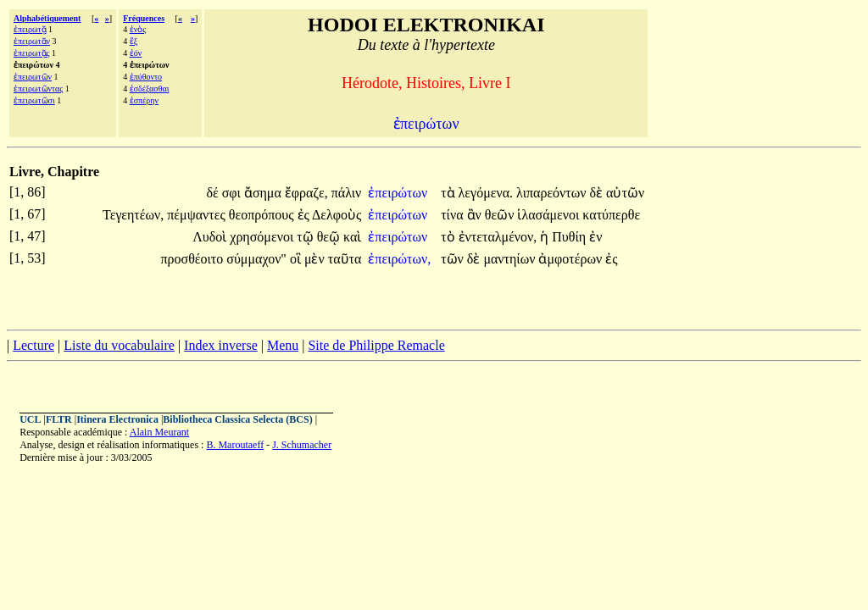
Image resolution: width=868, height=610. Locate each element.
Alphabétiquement (47, 18)
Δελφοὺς (337, 215)
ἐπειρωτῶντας (38, 89)
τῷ (306, 237)
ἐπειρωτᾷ (30, 29)
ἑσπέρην (144, 100)
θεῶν (501, 215)
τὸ (449, 237)
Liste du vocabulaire (119, 345)
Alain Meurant (159, 432)
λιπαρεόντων (553, 193)
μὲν (316, 259)
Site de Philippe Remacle (376, 345)
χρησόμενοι (263, 237)
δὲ (598, 193)
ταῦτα (345, 259)
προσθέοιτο (193, 259)
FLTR (59, 419)
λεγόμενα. (486, 193)
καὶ (352, 237)
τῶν (454, 259)
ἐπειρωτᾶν (32, 41)
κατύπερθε (611, 215)
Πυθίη (570, 237)
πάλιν (347, 193)
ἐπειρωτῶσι (34, 100)
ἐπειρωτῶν (33, 77)
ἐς (305, 215)
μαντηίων (511, 259)
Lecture (33, 345)
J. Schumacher (302, 445)
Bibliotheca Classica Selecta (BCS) (237, 419)
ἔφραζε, (306, 193)
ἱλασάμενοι (550, 215)
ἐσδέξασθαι (150, 89)
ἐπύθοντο (146, 77)
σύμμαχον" (256, 259)
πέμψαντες (198, 215)
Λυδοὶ (211, 237)
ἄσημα (264, 193)
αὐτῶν (625, 193)
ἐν (595, 237)
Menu (283, 345)
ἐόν (136, 53)
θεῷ (330, 237)
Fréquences (144, 18)
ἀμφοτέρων (572, 259)
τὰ (449, 193)
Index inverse (221, 345)
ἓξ (134, 41)
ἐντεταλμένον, (498, 237)
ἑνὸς (138, 29)
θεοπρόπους (263, 215)
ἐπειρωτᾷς (32, 53)
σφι (233, 193)
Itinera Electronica (117, 419)
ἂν (476, 215)
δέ (214, 193)
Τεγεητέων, (133, 215)
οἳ (297, 259)
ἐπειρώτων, (399, 259)
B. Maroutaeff (235, 445)
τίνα (453, 215)
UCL (30, 419)
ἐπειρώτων (399, 193)
